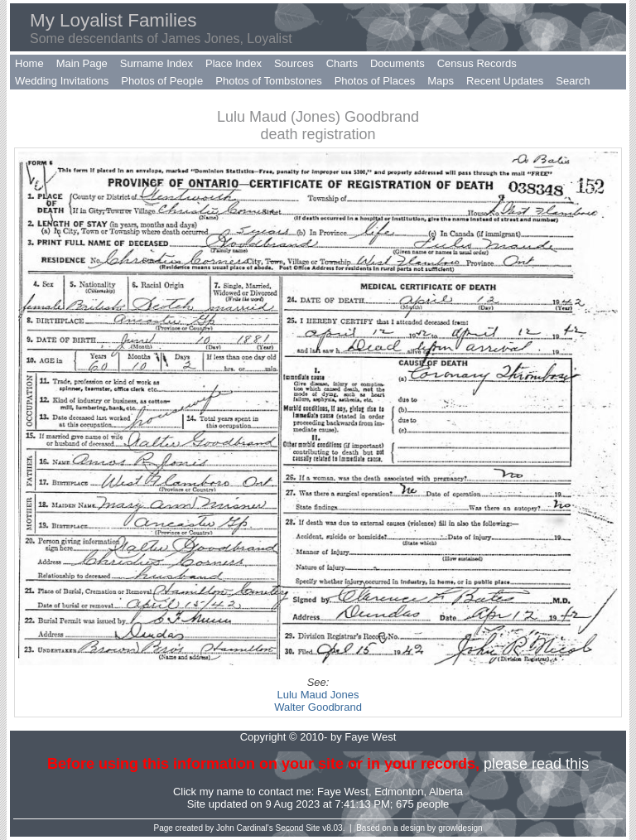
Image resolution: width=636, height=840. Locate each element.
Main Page (82, 63)
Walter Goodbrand (318, 707)
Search (573, 81)
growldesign (460, 828)
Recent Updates (505, 81)
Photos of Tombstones (268, 81)
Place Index (234, 63)
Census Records (477, 63)
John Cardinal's (245, 828)
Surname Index (157, 63)
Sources (294, 63)
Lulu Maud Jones (318, 695)
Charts (342, 63)
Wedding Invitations (62, 81)
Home (29, 63)
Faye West (343, 792)
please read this (536, 764)
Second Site (298, 828)
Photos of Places (375, 81)
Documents (397, 63)
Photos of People (162, 81)
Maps (441, 81)
